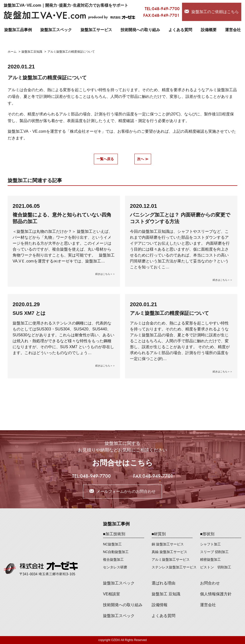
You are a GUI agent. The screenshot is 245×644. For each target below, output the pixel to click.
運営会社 (233, 30)
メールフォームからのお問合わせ (126, 491)
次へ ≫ (143, 159)
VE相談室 (112, 594)
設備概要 (209, 30)
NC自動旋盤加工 (116, 552)
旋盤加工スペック (56, 30)
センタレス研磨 (115, 567)
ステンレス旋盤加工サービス (174, 567)
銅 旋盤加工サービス (168, 544)
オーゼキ (94, 131)
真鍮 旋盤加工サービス (169, 552)
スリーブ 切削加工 (214, 552)
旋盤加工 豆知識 (166, 594)
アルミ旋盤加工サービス (171, 559)
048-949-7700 (166, 9)
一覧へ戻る (105, 159)
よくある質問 (180, 30)
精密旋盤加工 (210, 559)
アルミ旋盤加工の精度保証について (47, 78)
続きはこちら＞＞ (105, 274)
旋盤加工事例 (116, 524)
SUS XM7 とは (29, 313)
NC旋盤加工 (112, 544)
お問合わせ (210, 583)
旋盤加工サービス (96, 30)
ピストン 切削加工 (216, 567)
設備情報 (160, 605)
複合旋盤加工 (113, 559)
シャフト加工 (210, 544)
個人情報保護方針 (216, 594)
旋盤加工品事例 (18, 30)
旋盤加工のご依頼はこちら (215, 12)
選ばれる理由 (163, 583)
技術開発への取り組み (140, 30)
